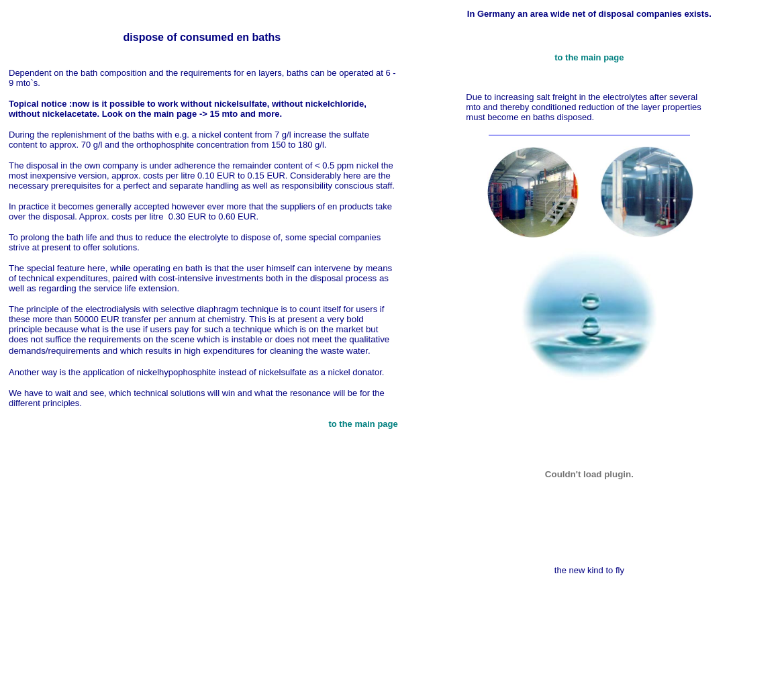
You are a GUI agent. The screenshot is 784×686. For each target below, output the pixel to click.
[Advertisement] (395, 642)
